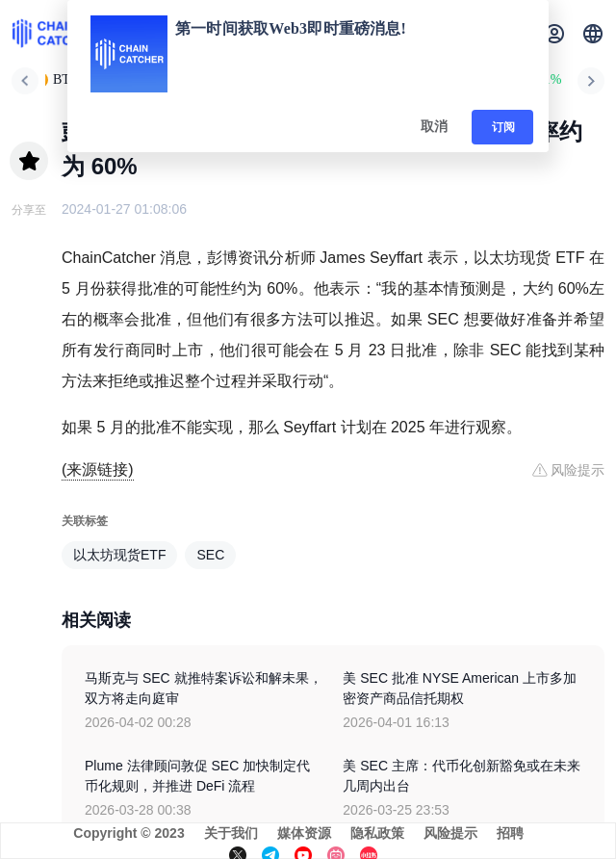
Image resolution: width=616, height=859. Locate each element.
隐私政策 (377, 833)
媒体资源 (304, 833)
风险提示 (450, 833)
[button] (593, 34)
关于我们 (231, 833)
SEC (210, 555)
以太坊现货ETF (119, 555)
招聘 (510, 833)
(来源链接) (98, 469)
